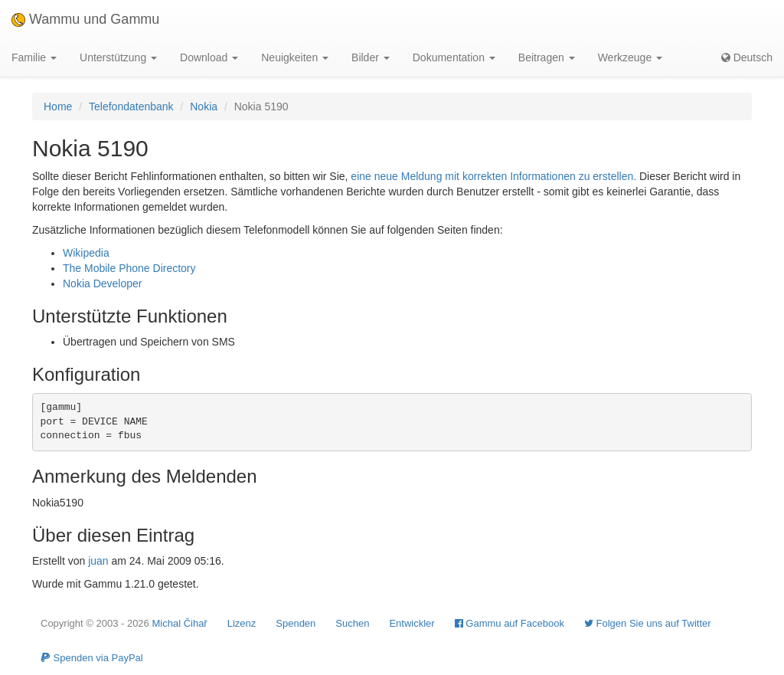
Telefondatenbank (131, 106)
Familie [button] (34, 57)
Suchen (352, 623)
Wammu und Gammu (85, 19)
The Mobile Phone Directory (129, 268)
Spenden (296, 623)
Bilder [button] (371, 57)
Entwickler (412, 623)
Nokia (204, 106)
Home (58, 106)
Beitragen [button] (547, 57)
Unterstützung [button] (118, 57)
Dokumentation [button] (454, 57)
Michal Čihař (179, 623)
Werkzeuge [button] (630, 57)
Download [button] (209, 57)
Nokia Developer (103, 283)
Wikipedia (86, 253)
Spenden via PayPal (92, 658)
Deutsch (747, 57)
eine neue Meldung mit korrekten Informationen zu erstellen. (493, 176)
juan (98, 561)
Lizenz (242, 623)
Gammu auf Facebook (510, 623)
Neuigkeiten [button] (295, 57)
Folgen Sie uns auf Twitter (648, 623)
